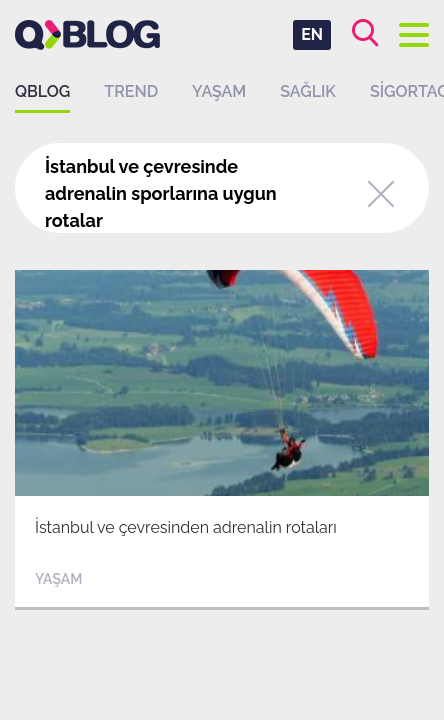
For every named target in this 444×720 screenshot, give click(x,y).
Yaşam (219, 91)
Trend (131, 91)
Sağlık (308, 91)
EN (312, 34)
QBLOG (42, 91)
